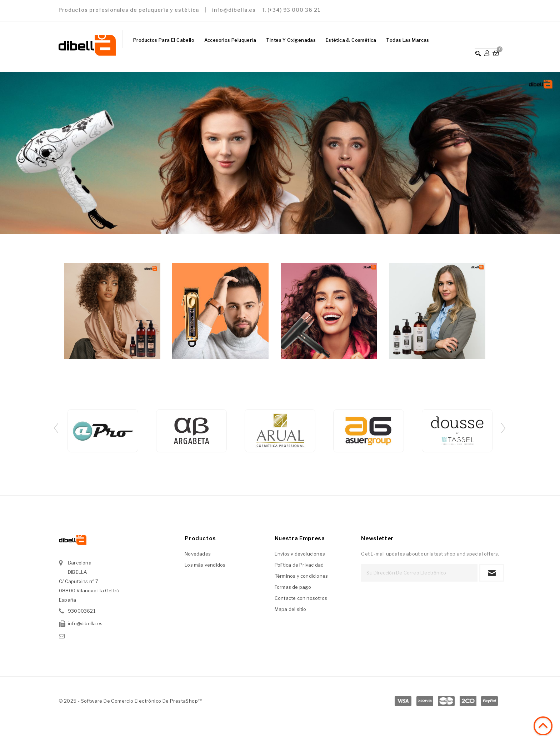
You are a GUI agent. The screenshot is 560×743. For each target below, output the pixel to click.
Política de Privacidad (299, 565)
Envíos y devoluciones (300, 554)
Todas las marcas (407, 40)
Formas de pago (293, 587)
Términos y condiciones (301, 576)
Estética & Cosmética (351, 40)
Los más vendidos (205, 565)
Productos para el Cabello (164, 40)
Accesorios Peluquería (230, 40)
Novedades (198, 554)
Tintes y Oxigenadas (291, 40)
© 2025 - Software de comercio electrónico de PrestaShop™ (130, 701)
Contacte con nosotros (301, 598)
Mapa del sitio (291, 609)
